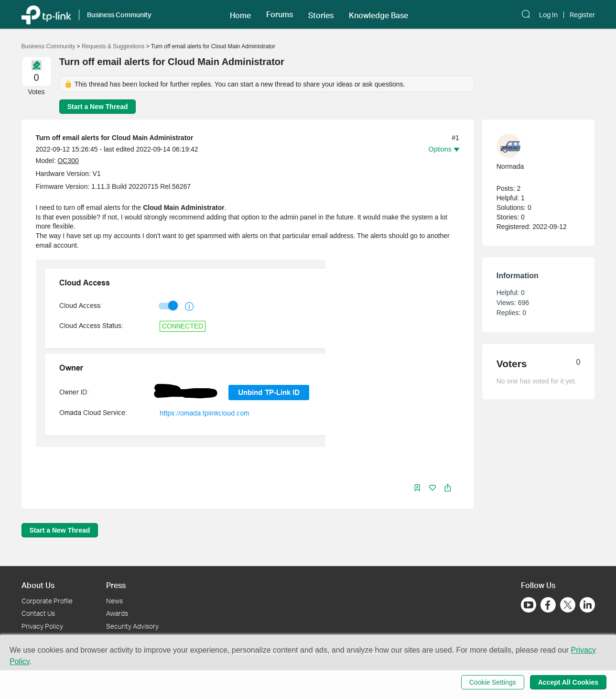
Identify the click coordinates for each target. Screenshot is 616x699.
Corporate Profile (47, 601)
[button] (240, 14)
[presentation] (508, 146)
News (114, 601)
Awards (117, 613)
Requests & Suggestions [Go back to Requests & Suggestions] (113, 46)
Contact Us (38, 613)
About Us (38, 585)
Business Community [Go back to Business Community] (49, 46)
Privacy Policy (42, 626)
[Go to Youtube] (529, 605)
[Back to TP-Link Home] (46, 14)
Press (116, 585)
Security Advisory (132, 626)
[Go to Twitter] (568, 606)
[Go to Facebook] (548, 605)
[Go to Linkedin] (587, 605)
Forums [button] (280, 14)
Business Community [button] (119, 15)
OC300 (68, 161)
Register (582, 15)
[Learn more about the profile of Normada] (534, 146)
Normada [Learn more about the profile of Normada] (510, 166)
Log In (548, 15)
